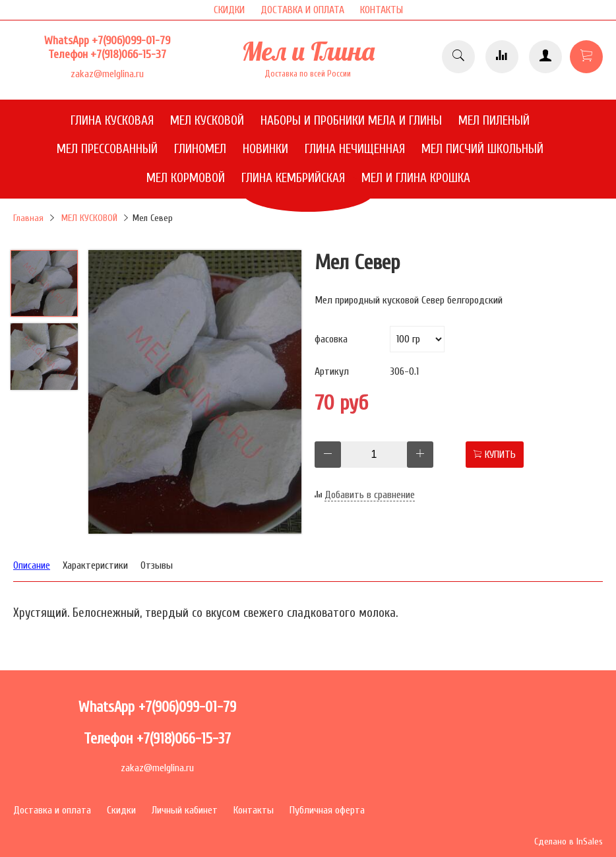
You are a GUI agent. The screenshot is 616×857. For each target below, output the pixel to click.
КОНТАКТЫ (382, 10)
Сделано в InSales (569, 841)
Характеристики (95, 565)
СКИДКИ (229, 10)
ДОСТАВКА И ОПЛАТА (302, 10)
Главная (28, 218)
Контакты (254, 810)
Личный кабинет (185, 810)
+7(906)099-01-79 (131, 41)
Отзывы (157, 565)
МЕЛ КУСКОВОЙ (89, 218)
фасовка (331, 339)
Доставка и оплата (52, 810)
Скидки (121, 810)
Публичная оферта (327, 810)
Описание (32, 565)
